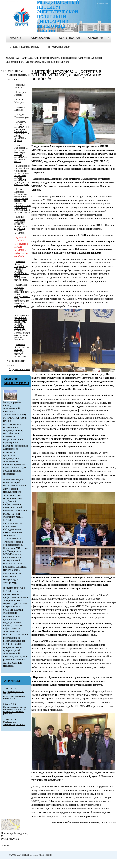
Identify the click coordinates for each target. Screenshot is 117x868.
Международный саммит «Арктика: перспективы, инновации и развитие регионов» (15, 710)
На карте (5, 845)
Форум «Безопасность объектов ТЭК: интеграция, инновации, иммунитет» (14, 695)
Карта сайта (103, 4)
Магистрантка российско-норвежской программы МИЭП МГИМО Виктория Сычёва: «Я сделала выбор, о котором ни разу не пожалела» (22, 327)
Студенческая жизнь (20, 369)
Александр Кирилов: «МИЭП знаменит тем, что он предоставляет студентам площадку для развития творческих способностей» (22, 296)
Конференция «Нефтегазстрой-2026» (14, 723)
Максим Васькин (19, 86)
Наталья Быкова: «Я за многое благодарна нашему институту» (22, 350)
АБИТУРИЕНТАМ (12, 71)
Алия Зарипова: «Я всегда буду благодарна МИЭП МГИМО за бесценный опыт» (21, 153)
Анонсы (12, 681)
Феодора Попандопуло (22, 116)
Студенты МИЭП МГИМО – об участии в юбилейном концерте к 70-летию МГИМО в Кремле (22, 131)
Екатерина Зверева (21, 93)
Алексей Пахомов (20, 108)
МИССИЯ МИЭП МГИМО (17, 381)
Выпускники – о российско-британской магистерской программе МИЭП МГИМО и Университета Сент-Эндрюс (22, 175)
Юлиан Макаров (19, 101)
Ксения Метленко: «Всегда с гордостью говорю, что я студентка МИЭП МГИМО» (22, 225)
